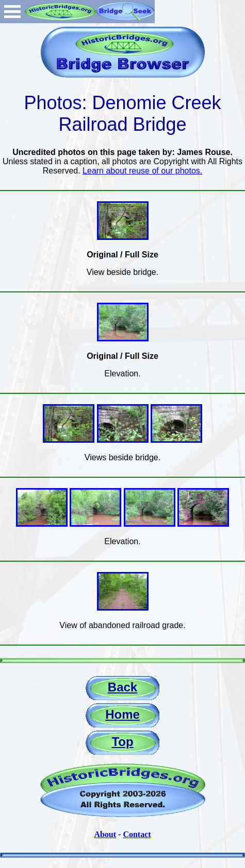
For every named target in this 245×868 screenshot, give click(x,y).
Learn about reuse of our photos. (142, 171)
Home (123, 714)
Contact (137, 834)
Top (122, 742)
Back (123, 687)
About (105, 834)
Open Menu (12, 12)
